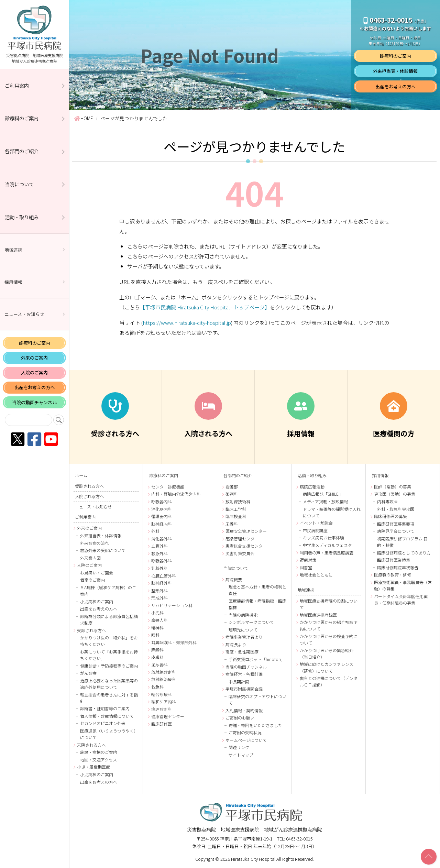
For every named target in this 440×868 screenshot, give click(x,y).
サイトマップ (241, 755)
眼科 (155, 635)
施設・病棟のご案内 (99, 752)
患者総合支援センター (246, 546)
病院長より (236, 644)
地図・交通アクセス (98, 760)
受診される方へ (89, 486)
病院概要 (234, 579)
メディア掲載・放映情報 (325, 501)
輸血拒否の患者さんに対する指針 (109, 698)
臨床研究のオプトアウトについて (257, 700)
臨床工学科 (236, 509)
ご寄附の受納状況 (245, 732)
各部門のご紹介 (22, 151)
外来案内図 (90, 558)
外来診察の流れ (95, 543)
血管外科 (159, 546)
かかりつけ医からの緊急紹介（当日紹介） (327, 653)
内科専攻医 (387, 501)
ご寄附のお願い (240, 718)
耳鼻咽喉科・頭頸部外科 (174, 642)
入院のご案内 (34, 372)
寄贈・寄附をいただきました (255, 725)
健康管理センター (168, 716)
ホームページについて (246, 740)
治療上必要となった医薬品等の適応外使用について (109, 684)
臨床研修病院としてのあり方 (404, 553)
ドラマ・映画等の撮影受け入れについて (332, 512)
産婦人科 (159, 620)
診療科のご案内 (22, 118)
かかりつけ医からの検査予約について (329, 639)
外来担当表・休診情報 (395, 71)
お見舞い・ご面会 (97, 573)
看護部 (232, 487)
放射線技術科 (238, 501)
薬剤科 (232, 494)
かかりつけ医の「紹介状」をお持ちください (109, 641)
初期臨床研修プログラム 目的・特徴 (402, 542)
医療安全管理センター (246, 531)
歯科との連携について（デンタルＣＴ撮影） (329, 681)
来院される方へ (91, 745)
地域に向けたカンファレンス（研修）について (327, 667)
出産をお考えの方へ (35, 387)
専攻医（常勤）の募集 (395, 494)
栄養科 (232, 524)
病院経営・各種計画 (244, 674)
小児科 (157, 612)
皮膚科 (157, 657)
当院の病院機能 (243, 615)
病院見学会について (396, 531)
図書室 (306, 567)
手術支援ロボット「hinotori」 (257, 659)
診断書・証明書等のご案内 (105, 708)
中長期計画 (239, 682)
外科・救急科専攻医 (396, 509)
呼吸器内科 (162, 501)
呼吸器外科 (162, 561)
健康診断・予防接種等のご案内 (109, 666)
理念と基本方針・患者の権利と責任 (257, 590)
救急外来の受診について (103, 550)
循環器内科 (162, 516)
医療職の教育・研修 (393, 575)
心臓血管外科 (164, 576)
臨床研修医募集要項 (396, 524)
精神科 (157, 628)
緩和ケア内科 (164, 701)
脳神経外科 (162, 583)
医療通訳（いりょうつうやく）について (109, 734)
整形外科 (159, 590)
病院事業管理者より (244, 637)
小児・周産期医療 (93, 767)
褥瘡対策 (308, 560)
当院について (19, 184)
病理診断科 (162, 709)
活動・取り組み (22, 217)
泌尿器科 (159, 664)
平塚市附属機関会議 (244, 689)
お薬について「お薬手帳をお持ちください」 (109, 655)
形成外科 (159, 598)
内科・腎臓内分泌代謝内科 (176, 494)
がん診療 (88, 673)
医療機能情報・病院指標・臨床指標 (257, 604)
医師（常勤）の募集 (393, 487)
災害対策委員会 (240, 553)
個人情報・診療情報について (107, 716)
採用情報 (13, 282)
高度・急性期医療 (242, 652)
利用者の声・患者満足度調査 (327, 553)
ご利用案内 (17, 85)
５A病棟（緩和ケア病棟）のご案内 (108, 591)
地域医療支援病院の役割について (329, 604)
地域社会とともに (316, 575)
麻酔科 (157, 650)
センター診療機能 (168, 487)
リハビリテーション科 (172, 605)
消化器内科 (162, 509)
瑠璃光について (243, 630)
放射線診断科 (164, 672)
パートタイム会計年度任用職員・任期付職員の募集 (401, 600)
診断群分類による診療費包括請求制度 (109, 619)
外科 (155, 531)
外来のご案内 (34, 358)
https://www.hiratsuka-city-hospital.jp (187, 322)
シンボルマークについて (251, 622)
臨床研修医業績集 (394, 560)
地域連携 (13, 250)
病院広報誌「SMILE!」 (323, 494)
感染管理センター (242, 539)
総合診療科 (162, 694)
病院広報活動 (312, 487)
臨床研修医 (162, 724)
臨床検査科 (236, 516)
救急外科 (159, 553)
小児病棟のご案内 (97, 601)
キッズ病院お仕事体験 (323, 537)
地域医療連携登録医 (318, 615)
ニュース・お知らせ (24, 314)
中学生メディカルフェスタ (327, 545)
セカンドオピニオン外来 (103, 723)
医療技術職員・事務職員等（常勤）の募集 (403, 585)
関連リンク (239, 747)
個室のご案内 (92, 580)
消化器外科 (162, 539)
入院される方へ (89, 496)
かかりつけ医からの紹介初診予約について (329, 625)
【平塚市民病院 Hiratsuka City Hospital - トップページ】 (205, 307)
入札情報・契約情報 (244, 710)
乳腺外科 (159, 568)
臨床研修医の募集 (390, 516)
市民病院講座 (315, 530)
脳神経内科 (162, 524)
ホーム (81, 475)
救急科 (157, 687)
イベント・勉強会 (316, 523)
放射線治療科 (164, 679)
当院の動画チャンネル (34, 402)
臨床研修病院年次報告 (398, 567)
